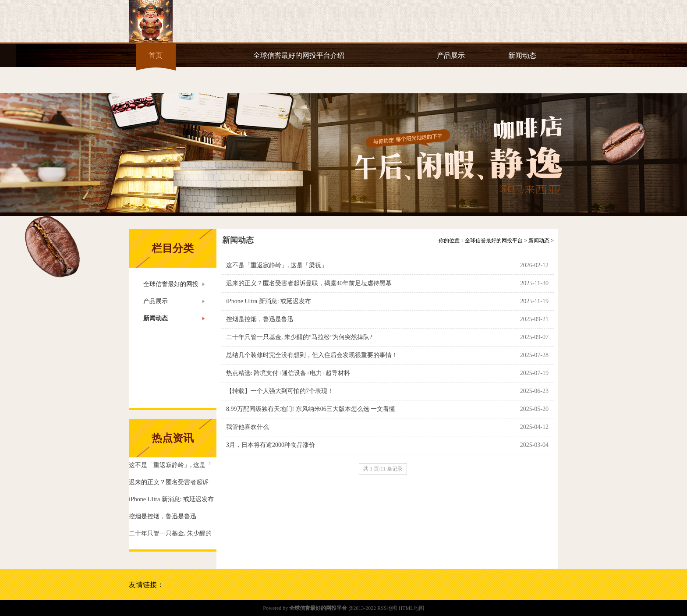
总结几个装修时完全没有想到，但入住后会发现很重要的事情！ (312, 355)
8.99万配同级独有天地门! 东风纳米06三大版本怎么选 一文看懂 (311, 409)
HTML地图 (411, 608)
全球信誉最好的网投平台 (494, 241)
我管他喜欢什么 (248, 427)
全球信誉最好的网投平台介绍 (299, 55)
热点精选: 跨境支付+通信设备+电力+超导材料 (288, 373)
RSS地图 (387, 608)
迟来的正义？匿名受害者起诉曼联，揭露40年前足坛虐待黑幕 (309, 283)
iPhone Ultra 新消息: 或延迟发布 (269, 301)
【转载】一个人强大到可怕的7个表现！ (280, 391)
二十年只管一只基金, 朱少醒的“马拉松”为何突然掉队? (299, 337)
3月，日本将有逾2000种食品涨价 (271, 445)
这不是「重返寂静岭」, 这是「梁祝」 (277, 265)
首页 (156, 55)
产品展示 (451, 55)
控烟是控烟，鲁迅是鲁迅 (260, 319)
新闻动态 (522, 55)
